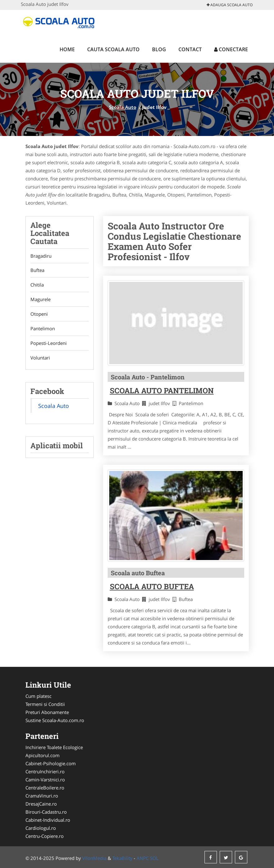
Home (67, 49)
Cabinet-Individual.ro (48, 820)
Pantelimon (43, 329)
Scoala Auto (123, 107)
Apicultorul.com (43, 755)
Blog (159, 49)
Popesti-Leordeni (49, 343)
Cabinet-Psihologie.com (51, 763)
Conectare (231, 49)
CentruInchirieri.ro (45, 771)
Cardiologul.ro (41, 828)
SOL (154, 858)
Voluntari (40, 358)
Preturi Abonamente (47, 712)
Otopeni (39, 314)
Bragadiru (41, 256)
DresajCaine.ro (41, 804)
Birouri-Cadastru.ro (46, 812)
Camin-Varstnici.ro (45, 780)
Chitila (37, 285)
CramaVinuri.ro (42, 796)
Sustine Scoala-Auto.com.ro (55, 720)
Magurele (40, 300)
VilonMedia (94, 858)
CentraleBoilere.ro (45, 788)
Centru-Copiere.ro (45, 836)
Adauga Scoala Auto (230, 5)
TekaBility (122, 858)
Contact (190, 49)
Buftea (37, 270)
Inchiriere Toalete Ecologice (54, 747)
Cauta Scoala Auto (113, 49)
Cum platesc (38, 696)
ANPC (143, 858)
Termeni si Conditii (45, 704)
